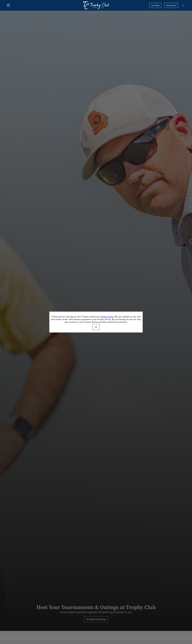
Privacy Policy (107, 316)
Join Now (155, 5)
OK (96, 327)
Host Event (171, 5)
